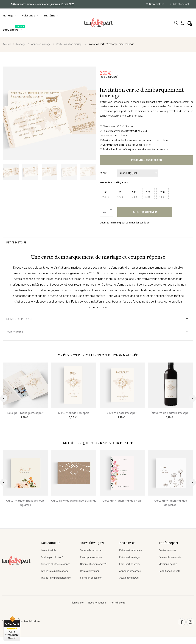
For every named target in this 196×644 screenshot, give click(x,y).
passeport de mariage (29, 296)
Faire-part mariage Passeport (25, 413)
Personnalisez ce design (146, 160)
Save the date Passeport (122, 413)
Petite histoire (16, 243)
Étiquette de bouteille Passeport (171, 413)
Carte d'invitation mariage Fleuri (122, 501)
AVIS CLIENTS (15, 332)
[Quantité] (104, 212)
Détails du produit (19, 319)
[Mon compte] (182, 23)
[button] (176, 23)
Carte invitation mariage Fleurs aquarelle (25, 503)
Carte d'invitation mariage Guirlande (74, 501)
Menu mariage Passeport (74, 413)
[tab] (98, 244)
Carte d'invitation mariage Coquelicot (171, 503)
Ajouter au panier (145, 212)
